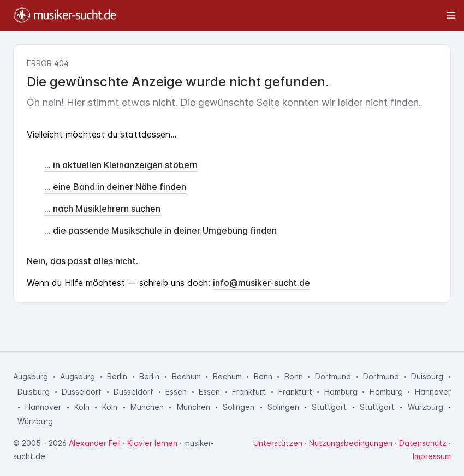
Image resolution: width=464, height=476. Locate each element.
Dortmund (333, 376)
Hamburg (341, 392)
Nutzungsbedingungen (351, 443)
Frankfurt (249, 392)
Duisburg (427, 376)
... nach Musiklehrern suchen (102, 209)
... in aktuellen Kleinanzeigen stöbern (121, 165)
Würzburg (426, 407)
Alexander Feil (95, 443)
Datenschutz (423, 443)
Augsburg (31, 376)
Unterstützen (278, 443)
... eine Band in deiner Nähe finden (115, 187)
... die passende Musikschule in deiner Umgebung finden (160, 230)
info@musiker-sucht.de (261, 283)
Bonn (263, 376)
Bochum (186, 376)
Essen (176, 392)
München (147, 407)
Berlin (117, 376)
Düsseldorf (82, 392)
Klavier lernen (152, 443)
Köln (82, 407)
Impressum (432, 456)
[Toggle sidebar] (291, 15)
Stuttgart (329, 407)
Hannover (433, 392)
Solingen (239, 407)
